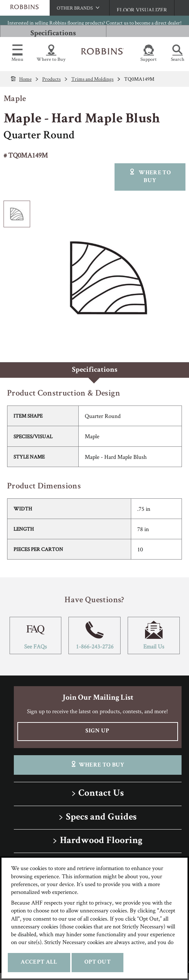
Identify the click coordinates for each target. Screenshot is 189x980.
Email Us (154, 635)
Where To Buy (97, 765)
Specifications (53, 34)
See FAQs (36, 635)
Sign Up (97, 731)
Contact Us (101, 794)
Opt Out (98, 962)
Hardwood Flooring (101, 841)
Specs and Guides (101, 818)
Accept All (39, 962)
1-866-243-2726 (94, 635)
